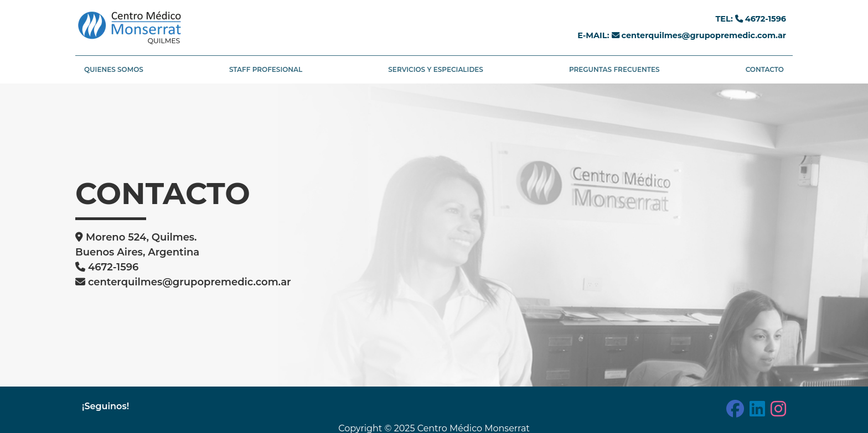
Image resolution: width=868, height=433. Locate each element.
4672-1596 (764, 19)
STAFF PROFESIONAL (266, 69)
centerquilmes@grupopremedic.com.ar (703, 35)
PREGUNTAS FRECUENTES (614, 69)
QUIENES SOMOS (114, 69)
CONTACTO (765, 69)
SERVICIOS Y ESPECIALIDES (436, 69)
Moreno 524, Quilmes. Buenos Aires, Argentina (137, 245)
